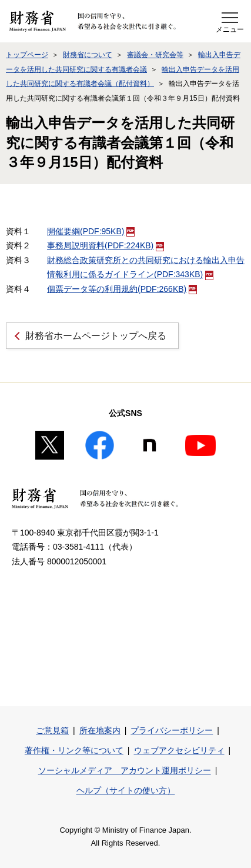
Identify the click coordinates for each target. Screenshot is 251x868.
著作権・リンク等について (74, 750)
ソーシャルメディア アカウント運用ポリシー (125, 770)
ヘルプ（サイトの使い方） (126, 790)
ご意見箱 (52, 730)
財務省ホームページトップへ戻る (96, 336)
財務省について (88, 55)
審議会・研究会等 (155, 55)
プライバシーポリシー (172, 730)
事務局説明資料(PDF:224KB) (106, 245)
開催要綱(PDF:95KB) (91, 231)
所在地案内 (100, 730)
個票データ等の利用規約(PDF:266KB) (122, 289)
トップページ (27, 55)
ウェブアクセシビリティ (179, 750)
